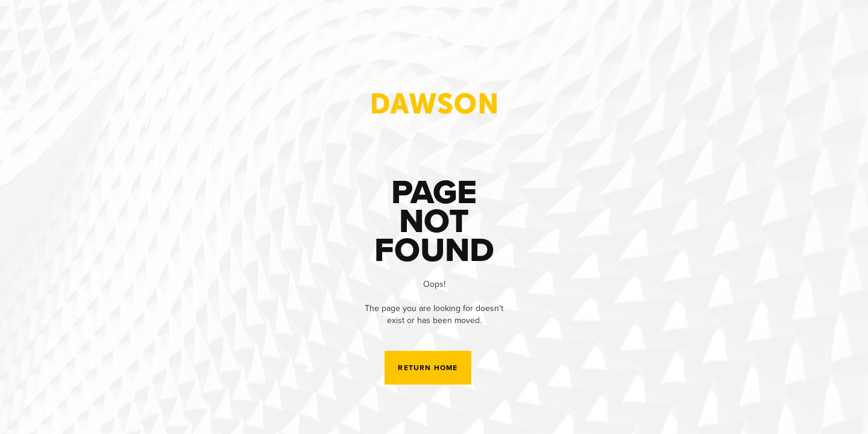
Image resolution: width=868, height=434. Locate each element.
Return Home (428, 368)
